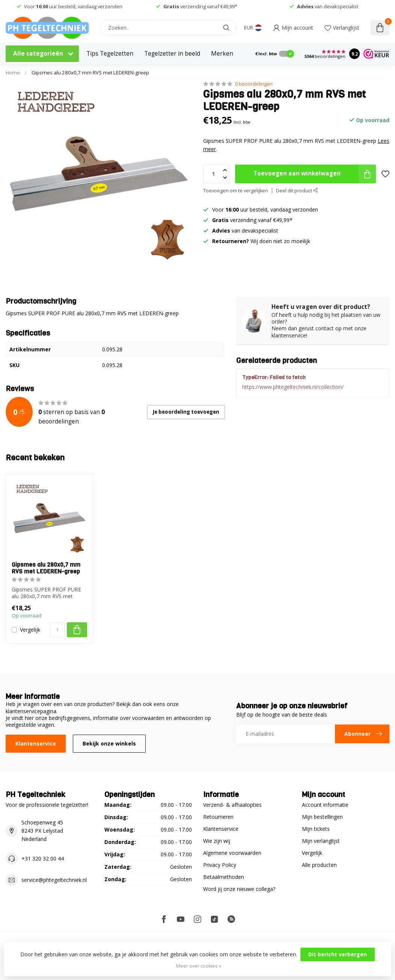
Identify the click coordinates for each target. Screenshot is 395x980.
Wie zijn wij (217, 841)
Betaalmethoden (224, 877)
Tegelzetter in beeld (172, 54)
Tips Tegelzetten (110, 54)
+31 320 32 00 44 (43, 858)
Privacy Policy (220, 865)
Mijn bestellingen (322, 817)
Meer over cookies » (199, 966)
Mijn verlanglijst (321, 841)
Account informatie (325, 805)
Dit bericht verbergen (338, 954)
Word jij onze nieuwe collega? (239, 889)
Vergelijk (30, 630)
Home (13, 73)
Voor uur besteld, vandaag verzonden (73, 6)
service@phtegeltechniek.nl (54, 880)
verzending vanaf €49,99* (200, 6)
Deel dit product (297, 191)
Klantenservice (36, 743)
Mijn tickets (316, 829)
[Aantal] (57, 630)
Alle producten (319, 865)
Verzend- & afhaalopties (232, 805)
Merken (222, 54)
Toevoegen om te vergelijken (236, 191)
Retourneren (218, 817)
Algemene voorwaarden (232, 853)
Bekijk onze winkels (109, 743)
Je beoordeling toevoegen (186, 412)
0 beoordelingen (254, 84)
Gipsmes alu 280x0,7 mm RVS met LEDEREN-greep (90, 73)
